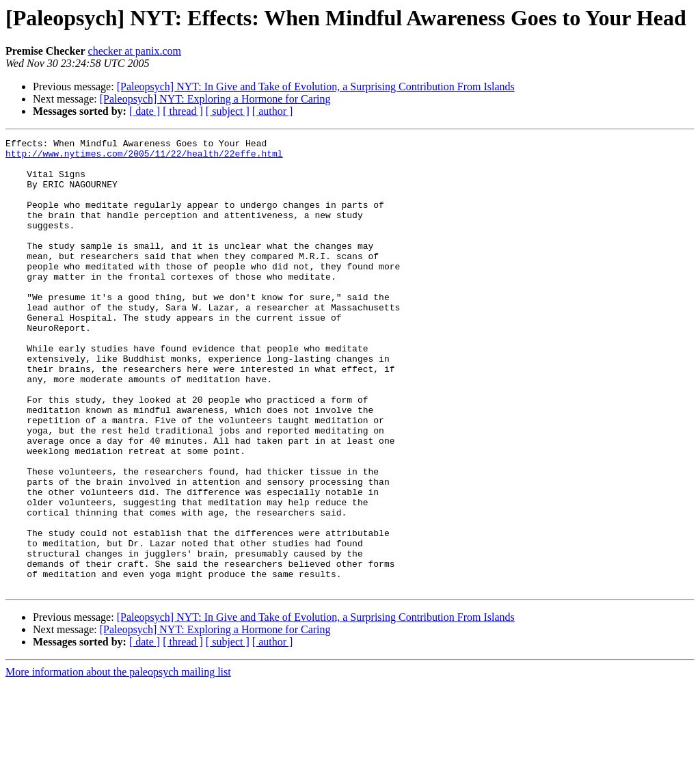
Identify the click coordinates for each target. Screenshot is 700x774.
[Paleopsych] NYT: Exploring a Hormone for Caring (215, 99)
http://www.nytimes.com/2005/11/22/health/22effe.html (144, 157)
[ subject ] (228, 111)
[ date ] (145, 111)
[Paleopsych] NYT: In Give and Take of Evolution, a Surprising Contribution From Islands (316, 86)
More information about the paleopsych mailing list (118, 762)
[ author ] (273, 111)
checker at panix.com (135, 51)
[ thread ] (183, 111)
